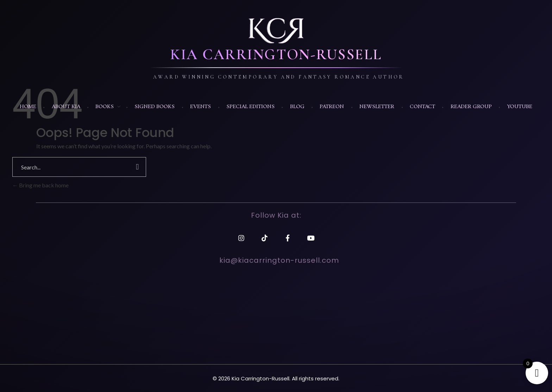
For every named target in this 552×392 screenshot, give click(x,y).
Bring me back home (40, 185)
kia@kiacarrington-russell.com (279, 260)
